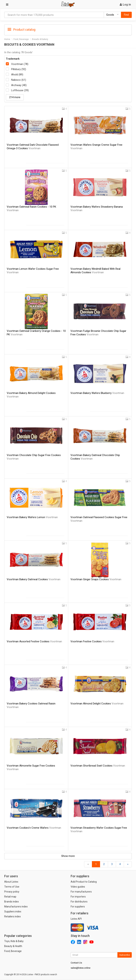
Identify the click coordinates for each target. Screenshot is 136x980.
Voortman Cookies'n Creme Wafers (34, 828)
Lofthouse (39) (20, 90)
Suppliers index (13, 912)
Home (7, 39)
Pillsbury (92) (19, 69)
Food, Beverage (21, 39)
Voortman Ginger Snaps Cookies (96, 579)
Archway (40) (19, 85)
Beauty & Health (13, 946)
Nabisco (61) (19, 80)
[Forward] (128, 864)
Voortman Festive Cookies (92, 641)
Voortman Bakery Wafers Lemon (32, 517)
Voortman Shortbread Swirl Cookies (98, 766)
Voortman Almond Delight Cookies (97, 704)
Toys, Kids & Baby (14, 941)
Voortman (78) (20, 64)
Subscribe (125, 955)
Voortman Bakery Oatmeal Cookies (34, 579)
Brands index (12, 902)
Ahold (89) (17, 75)
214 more (15, 97)
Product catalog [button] (22, 30)
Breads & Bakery (40, 39)
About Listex (11, 882)
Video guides (78, 887)
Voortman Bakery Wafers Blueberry (97, 393)
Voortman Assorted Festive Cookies (34, 641)
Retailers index (12, 916)
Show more (68, 856)
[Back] (88, 864)
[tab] (68, 29)
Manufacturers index (16, 907)
